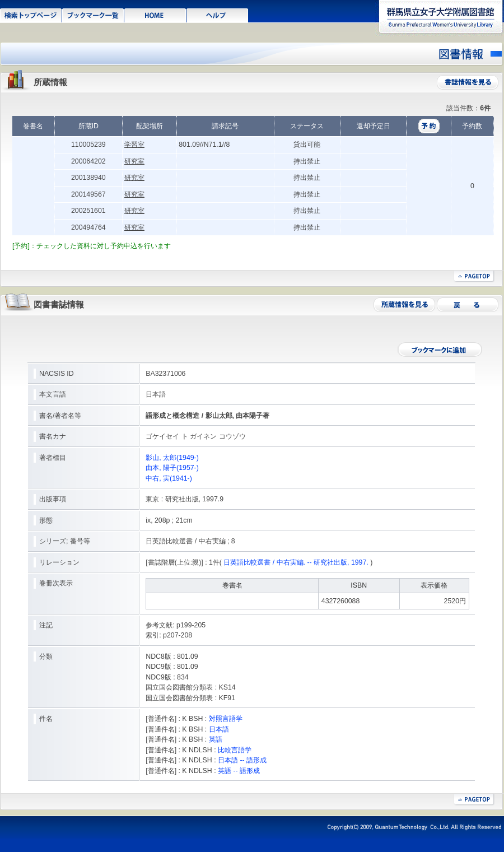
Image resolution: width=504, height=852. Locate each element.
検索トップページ (31, 15)
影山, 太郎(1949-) (172, 458)
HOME (155, 15)
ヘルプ (218, 15)
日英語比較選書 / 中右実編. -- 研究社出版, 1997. (296, 562)
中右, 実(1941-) (169, 478)
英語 (216, 739)
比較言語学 (235, 750)
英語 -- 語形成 (239, 771)
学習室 (134, 145)
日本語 (219, 729)
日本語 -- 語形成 (242, 760)
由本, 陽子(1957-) (172, 468)
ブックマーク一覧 (93, 15)
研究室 (134, 161)
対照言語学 (226, 719)
